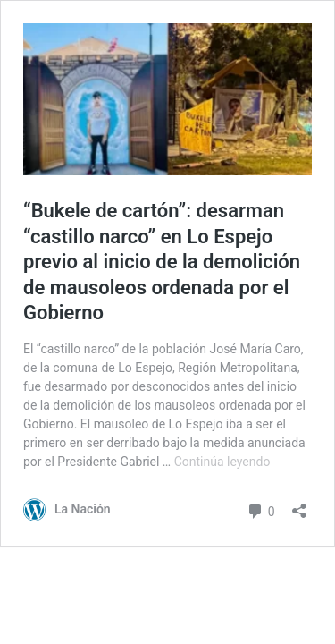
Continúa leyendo (222, 462)
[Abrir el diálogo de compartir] (299, 505)
